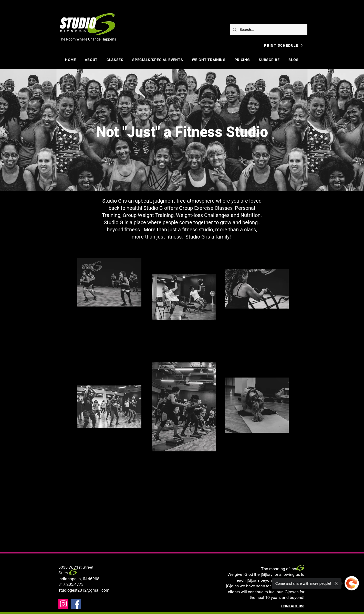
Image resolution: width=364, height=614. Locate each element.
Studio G (195, 237)
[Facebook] (76, 604)
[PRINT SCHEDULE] (284, 45)
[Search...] (268, 30)
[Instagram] (63, 604)
